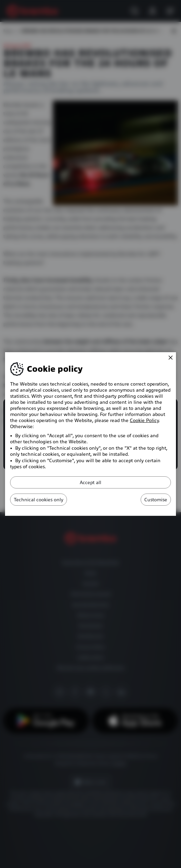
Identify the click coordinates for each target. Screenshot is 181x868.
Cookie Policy (144, 420)
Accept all (90, 482)
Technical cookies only (39, 500)
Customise (156, 500)
